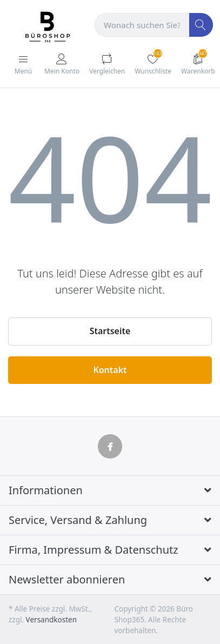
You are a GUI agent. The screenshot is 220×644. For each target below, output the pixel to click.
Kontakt (110, 370)
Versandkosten (51, 620)
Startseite (110, 331)
